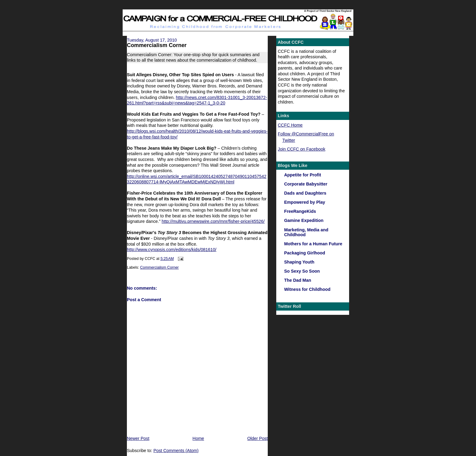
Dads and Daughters (305, 193)
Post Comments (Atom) (176, 451)
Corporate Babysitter (306, 184)
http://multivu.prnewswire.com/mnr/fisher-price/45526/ (213, 221)
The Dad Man (298, 280)
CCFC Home (290, 125)
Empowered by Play (305, 202)
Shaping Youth (299, 262)
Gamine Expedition (304, 220)
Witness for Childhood (307, 289)
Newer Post (138, 438)
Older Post (257, 438)
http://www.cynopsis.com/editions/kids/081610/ (172, 250)
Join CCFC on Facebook (302, 149)
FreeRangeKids (300, 211)
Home (198, 438)
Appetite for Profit (303, 175)
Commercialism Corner (157, 45)
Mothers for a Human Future (313, 244)
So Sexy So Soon (302, 271)
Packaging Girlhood (305, 253)
